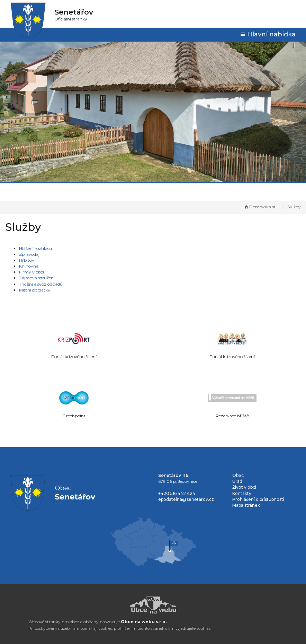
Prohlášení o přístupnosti (258, 499)
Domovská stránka (261, 207)
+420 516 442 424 (177, 493)
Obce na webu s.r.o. (144, 622)
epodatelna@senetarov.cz (186, 499)
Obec (238, 475)
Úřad (237, 481)
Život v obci (244, 487)
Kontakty (242, 493)
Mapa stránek (246, 505)
